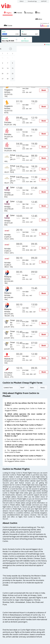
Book (44, 90)
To (23, 32)
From (4, 32)
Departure (5, 38)
